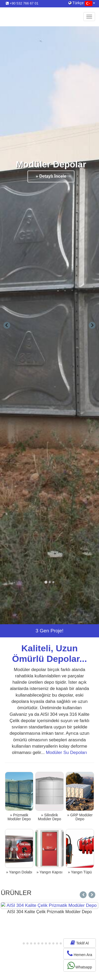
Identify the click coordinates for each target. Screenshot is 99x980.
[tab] (46, 582)
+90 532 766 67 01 (22, 3)
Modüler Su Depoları (67, 752)
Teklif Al (80, 943)
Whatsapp (80, 966)
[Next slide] (92, 325)
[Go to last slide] (7, 325)
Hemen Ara (80, 954)
